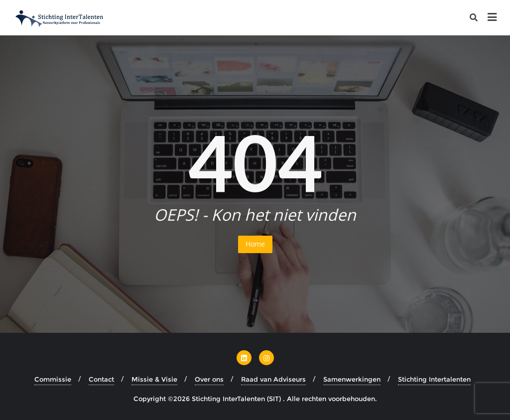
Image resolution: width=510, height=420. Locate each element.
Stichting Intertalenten (434, 379)
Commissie (53, 379)
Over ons (209, 379)
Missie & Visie (154, 379)
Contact (101, 379)
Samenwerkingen (352, 379)
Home (255, 244)
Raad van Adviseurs (273, 379)
